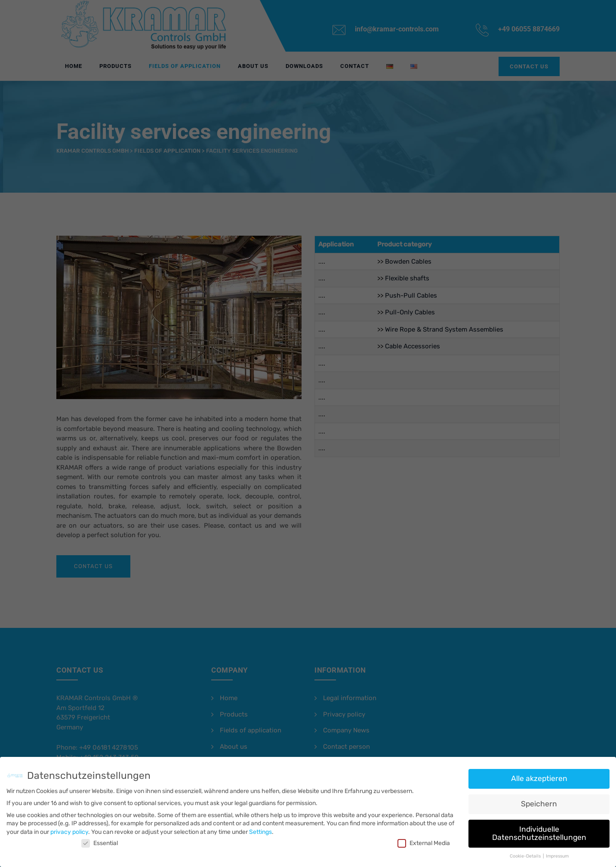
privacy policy (69, 829)
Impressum (557, 853)
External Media (424, 840)
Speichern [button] (539, 800)
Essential (100, 840)
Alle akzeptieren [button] (539, 775)
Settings (260, 829)
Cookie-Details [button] (526, 853)
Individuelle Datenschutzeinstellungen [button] (539, 830)
